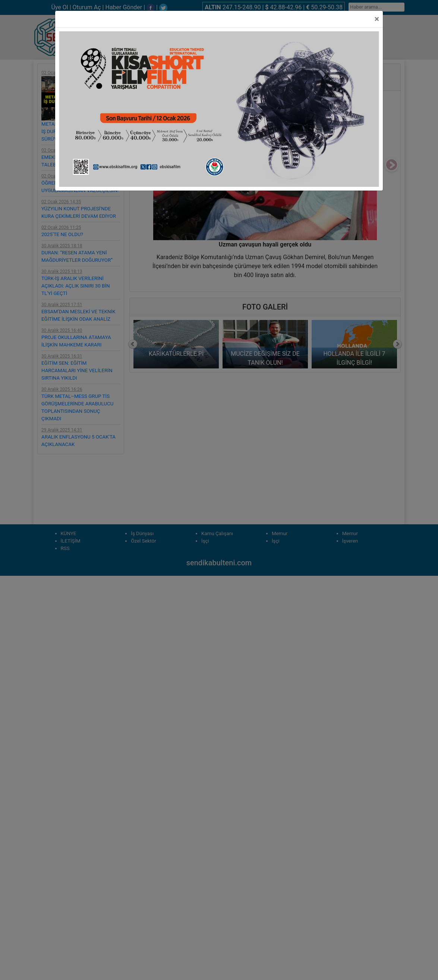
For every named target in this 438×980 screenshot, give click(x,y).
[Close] (377, 19)
